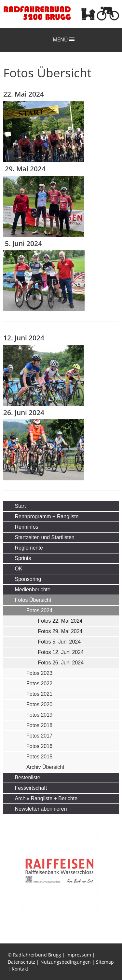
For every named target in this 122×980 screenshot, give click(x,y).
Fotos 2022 (39, 684)
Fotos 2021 (39, 694)
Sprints (23, 558)
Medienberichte (33, 590)
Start (20, 506)
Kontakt (20, 969)
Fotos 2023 (39, 673)
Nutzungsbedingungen (66, 962)
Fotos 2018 (39, 725)
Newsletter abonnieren (41, 809)
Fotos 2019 (39, 715)
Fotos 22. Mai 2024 (60, 621)
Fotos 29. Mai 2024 (60, 631)
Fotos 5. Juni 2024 (60, 642)
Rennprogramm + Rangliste (47, 516)
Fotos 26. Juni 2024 (61, 663)
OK (19, 569)
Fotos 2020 (39, 704)
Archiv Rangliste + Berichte (46, 798)
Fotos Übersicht (33, 600)
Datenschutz (21, 962)
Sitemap (105, 962)
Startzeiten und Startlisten (45, 537)
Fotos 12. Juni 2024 (61, 652)
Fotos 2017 (39, 736)
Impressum (79, 955)
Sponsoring (28, 579)
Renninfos (27, 527)
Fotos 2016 (39, 746)
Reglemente (29, 548)
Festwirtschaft (31, 788)
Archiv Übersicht (45, 767)
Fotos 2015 (39, 757)
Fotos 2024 (39, 610)
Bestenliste (28, 778)
